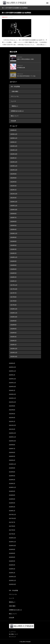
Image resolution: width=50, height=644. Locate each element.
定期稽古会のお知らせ (17, 111)
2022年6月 (13, 178)
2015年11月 (14, 353)
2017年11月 (14, 285)
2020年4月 (13, 229)
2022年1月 (13, 190)
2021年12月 (14, 194)
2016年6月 (13, 329)
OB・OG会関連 (15, 87)
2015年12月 (14, 349)
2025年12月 (14, 134)
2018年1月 (13, 281)
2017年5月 (13, 301)
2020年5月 (13, 226)
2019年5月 (13, 245)
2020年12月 (14, 202)
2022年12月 (14, 170)
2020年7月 (13, 218)
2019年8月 (13, 241)
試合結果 (13, 121)
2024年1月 (13, 158)
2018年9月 (13, 261)
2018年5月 (13, 273)
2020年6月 (13, 222)
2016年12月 (14, 309)
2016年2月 (13, 341)
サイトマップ (12, 637)
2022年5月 (13, 182)
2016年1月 (13, 345)
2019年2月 (13, 253)
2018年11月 (14, 257)
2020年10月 (14, 210)
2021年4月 (13, 198)
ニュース (10, 17)
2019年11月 (14, 233)
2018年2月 (13, 277)
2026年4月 (13, 130)
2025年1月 (13, 142)
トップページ (12, 632)
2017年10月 (14, 289)
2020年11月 (14, 206)
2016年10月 (14, 317)
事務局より (15, 106)
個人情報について (13, 634)
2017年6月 (13, 297)
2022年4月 (13, 186)
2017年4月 (13, 305)
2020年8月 (13, 214)
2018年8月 (13, 265)
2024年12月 (14, 146)
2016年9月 (13, 321)
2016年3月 (13, 337)
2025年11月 (14, 138)
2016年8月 (13, 325)
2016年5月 (13, 333)
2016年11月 (14, 313)
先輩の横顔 (15, 91)
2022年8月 (13, 174)
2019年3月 (13, 249)
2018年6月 (13, 269)
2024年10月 (14, 154)
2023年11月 (14, 166)
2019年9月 (13, 237)
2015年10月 (14, 357)
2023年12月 (14, 162)
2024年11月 (14, 150)
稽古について (15, 116)
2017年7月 (13, 293)
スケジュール (15, 96)
